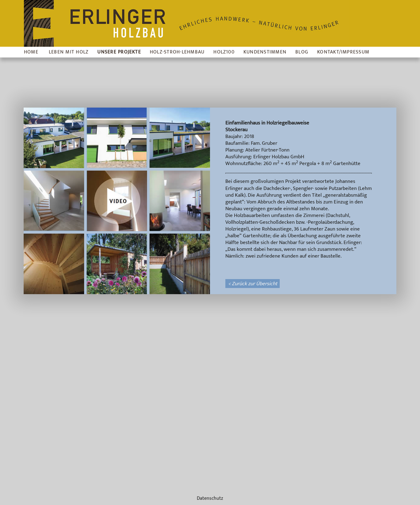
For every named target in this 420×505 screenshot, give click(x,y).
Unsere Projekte (119, 52)
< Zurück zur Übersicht (253, 284)
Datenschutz (210, 498)
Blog (302, 52)
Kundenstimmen (265, 52)
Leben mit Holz (69, 52)
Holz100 (224, 52)
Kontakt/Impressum (343, 52)
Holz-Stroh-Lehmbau (177, 52)
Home (31, 52)
